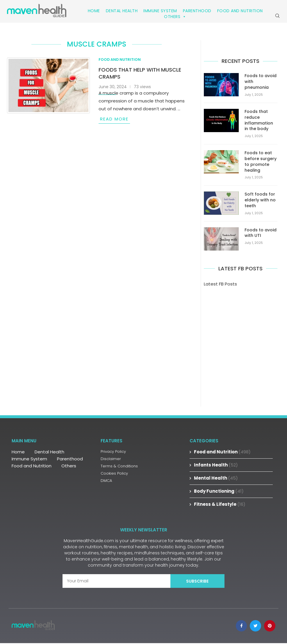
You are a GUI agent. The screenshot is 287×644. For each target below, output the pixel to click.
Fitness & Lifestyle (220, 504)
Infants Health (216, 465)
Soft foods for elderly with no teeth (260, 200)
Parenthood (197, 11)
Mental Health (216, 478)
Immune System (160, 11)
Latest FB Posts (220, 284)
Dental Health (122, 11)
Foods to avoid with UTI (261, 233)
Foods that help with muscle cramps (140, 74)
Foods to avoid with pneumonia (261, 83)
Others (175, 17)
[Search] (277, 16)
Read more (114, 120)
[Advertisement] (240, 338)
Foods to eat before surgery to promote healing (261, 162)
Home (94, 11)
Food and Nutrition (240, 11)
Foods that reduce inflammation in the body (259, 121)
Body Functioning (219, 491)
